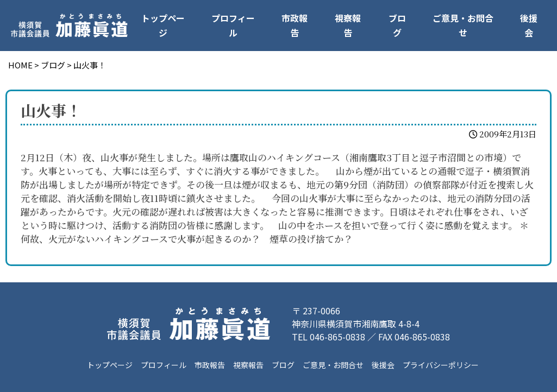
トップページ (163, 25)
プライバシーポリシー (441, 365)
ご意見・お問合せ (463, 25)
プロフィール (233, 25)
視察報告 (348, 25)
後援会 (529, 25)
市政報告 (295, 25)
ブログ (397, 25)
